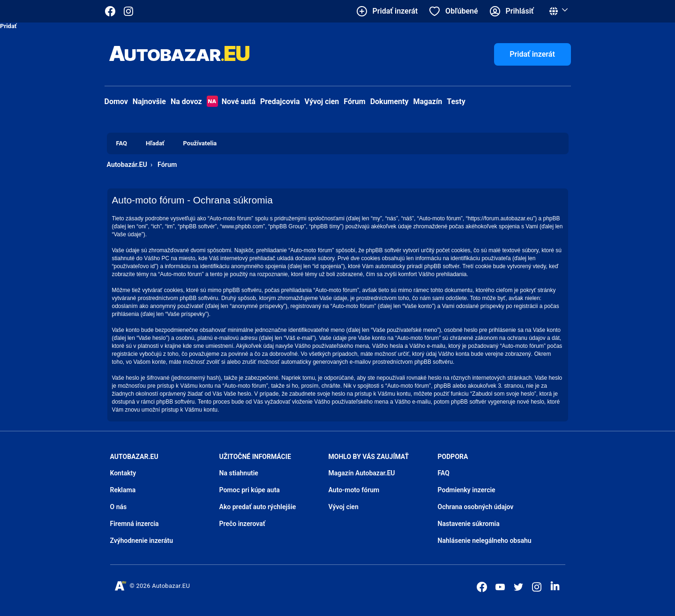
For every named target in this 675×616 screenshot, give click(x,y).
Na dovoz (186, 101)
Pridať (8, 26)
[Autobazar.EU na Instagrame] (128, 11)
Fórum (354, 101)
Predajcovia (280, 101)
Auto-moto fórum (354, 490)
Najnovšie (149, 101)
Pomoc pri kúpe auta (250, 490)
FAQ (444, 473)
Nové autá (231, 101)
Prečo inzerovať (242, 524)
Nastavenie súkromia (469, 524)
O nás (119, 507)
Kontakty (123, 473)
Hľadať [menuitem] (155, 143)
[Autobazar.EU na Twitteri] (518, 587)
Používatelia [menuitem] (200, 143)
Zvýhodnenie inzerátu (142, 541)
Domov (116, 101)
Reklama (123, 490)
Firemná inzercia (135, 524)
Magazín (428, 101)
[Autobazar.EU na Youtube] (500, 587)
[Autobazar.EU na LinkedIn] (555, 586)
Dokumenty (390, 101)
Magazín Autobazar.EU (362, 473)
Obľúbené (461, 11)
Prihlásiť (520, 11)
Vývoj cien (322, 101)
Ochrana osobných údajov (476, 507)
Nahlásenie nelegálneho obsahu (485, 541)
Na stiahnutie (239, 473)
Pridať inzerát (532, 54)
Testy (456, 101)
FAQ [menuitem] (122, 143)
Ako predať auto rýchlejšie (258, 507)
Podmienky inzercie (467, 490)
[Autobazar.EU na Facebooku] (482, 587)
